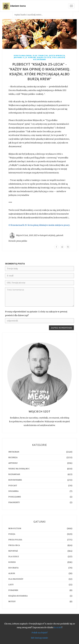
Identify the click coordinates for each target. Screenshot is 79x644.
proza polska (22, 241)
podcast (13, 486)
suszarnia (13, 491)
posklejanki (15, 497)
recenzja (13, 457)
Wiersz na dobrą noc (19, 469)
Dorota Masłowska (23, 56)
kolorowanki (39, 60)
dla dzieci (14, 557)
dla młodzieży (16, 579)
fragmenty (14, 502)
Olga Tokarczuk (40, 56)
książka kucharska (18, 596)
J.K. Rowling (31, 58)
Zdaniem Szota (18, 6)
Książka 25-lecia (44, 58)
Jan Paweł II (19, 58)
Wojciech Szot (22, 235)
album (12, 573)
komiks (12, 562)
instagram (14, 452)
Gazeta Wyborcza (57, 56)
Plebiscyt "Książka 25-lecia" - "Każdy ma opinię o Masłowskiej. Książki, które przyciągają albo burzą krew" (40, 71)
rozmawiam (14, 474)
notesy (12, 601)
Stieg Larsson (58, 58)
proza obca (14, 545)
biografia (13, 568)
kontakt (58, 627)
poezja (12, 534)
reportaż (13, 551)
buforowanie (15, 480)
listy (11, 585)
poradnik (13, 590)
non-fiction (15, 528)
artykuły (52, 235)
